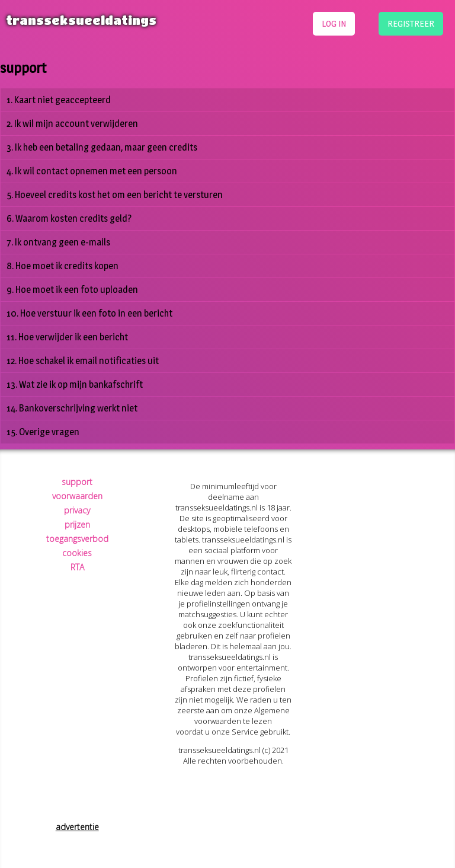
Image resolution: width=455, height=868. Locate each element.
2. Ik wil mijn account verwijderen (72, 124)
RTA (77, 567)
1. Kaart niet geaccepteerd (59, 100)
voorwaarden (77, 496)
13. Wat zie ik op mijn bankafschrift (75, 384)
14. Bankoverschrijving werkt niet (72, 408)
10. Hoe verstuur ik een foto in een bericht (89, 313)
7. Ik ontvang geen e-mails (58, 242)
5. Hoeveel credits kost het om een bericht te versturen (115, 195)
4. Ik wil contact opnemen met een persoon (92, 171)
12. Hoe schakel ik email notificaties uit (83, 361)
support (77, 482)
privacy (77, 510)
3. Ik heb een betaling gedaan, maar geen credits (102, 147)
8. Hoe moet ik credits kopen (63, 266)
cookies (77, 553)
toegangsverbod (77, 539)
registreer (411, 23)
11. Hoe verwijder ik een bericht (67, 337)
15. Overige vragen (43, 432)
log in (334, 23)
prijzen (77, 524)
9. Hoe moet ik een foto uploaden (72, 290)
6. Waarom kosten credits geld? (69, 218)
